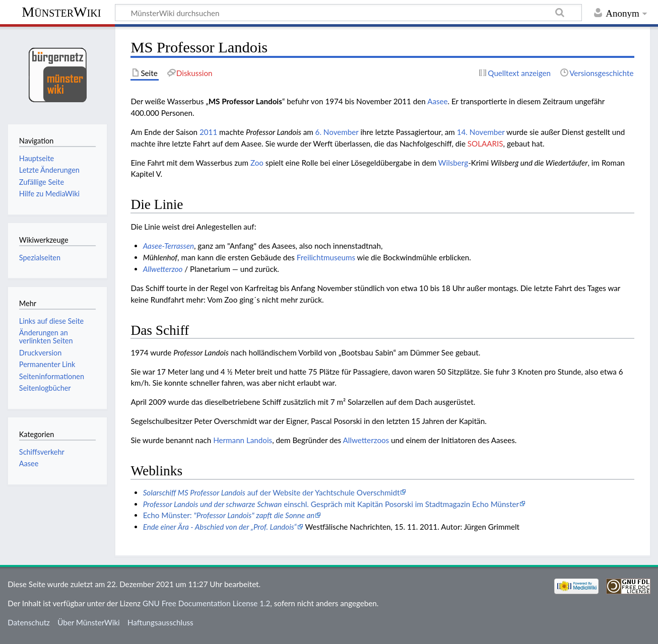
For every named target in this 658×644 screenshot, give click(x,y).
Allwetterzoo (163, 269)
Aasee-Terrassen (169, 246)
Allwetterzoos (366, 440)
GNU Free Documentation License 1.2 (206, 603)
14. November (481, 132)
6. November (337, 132)
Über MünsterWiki (89, 622)
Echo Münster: (229, 515)
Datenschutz (29, 622)
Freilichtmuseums (326, 257)
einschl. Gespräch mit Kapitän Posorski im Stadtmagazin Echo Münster (331, 504)
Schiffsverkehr (42, 452)
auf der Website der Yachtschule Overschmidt (272, 492)
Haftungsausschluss (160, 622)
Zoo (257, 163)
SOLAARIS (485, 144)
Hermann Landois (243, 440)
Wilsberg (453, 163)
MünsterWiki (61, 12)
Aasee (437, 101)
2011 (208, 132)
